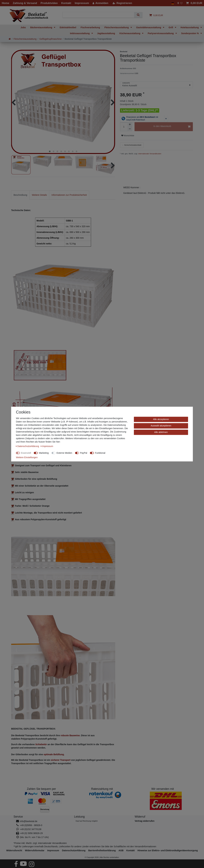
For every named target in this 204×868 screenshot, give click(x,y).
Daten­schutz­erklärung (74, 850)
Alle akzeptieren (161, 419)
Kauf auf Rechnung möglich (87, 821)
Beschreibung (20, 195)
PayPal (84, 453)
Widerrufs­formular (35, 850)
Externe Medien (64, 453)
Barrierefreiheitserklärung (102, 850)
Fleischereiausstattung (117, 27)
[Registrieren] (122, 3)
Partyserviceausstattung (161, 33)
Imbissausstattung (80, 33)
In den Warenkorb (172, 127)
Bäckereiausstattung (42, 27)
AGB (121, 850)
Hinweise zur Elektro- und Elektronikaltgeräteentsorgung (168, 850)
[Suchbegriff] (100, 15)
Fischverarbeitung (90, 27)
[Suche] (138, 15)
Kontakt (131, 850)
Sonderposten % (190, 33)
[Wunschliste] (180, 3)
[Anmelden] (100, 3)
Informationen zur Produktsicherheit (69, 195)
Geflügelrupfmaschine (51, 39)
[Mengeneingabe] (124, 127)
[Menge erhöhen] (130, 124)
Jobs (23, 27)
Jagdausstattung (106, 33)
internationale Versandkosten (149, 154)
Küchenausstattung (130, 33)
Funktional (100, 453)
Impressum (53, 850)
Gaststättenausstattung (149, 27)
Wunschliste (128, 136)
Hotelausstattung (190, 27)
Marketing (44, 453)
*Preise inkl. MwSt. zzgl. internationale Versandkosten (40, 843)
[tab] (20, 195)
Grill (171, 27)
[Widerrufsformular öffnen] (145, 821)
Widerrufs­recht (14, 850)
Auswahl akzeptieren (161, 426)
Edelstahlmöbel (68, 27)
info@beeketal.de (29, 821)
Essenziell (26, 453)
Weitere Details (39, 195)
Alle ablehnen (161, 432)
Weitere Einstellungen (27, 457)
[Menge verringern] (130, 129)
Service (18, 817)
